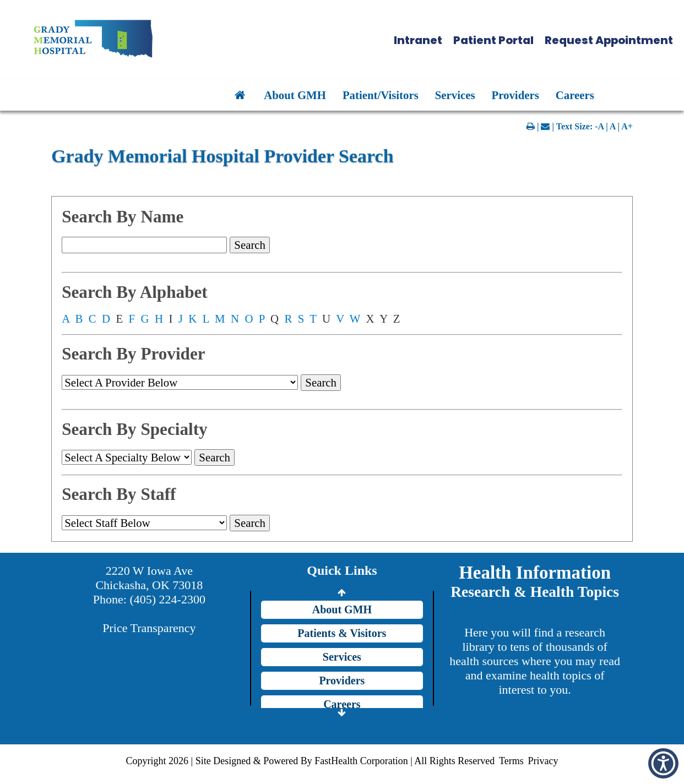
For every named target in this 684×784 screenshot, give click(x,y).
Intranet (418, 40)
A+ (627, 126)
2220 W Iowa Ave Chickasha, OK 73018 (149, 578)
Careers (575, 95)
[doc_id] (180, 382)
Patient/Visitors (381, 95)
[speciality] (127, 457)
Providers (515, 95)
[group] (144, 523)
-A (599, 126)
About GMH (295, 95)
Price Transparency (149, 628)
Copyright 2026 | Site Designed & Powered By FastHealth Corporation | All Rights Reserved (311, 761)
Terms (511, 761)
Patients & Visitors (342, 633)
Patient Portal (493, 40)
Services (455, 95)
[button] (354, 40)
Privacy (543, 761)
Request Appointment (609, 40)
